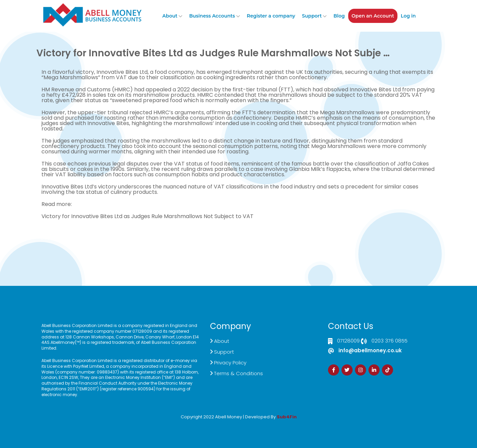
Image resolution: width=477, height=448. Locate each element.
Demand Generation (182, 241)
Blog (339, 16)
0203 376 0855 (390, 341)
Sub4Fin (287, 417)
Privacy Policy (230, 363)
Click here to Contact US (69, 241)
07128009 (348, 341)
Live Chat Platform (132, 241)
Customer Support (232, 241)
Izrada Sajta (218, 422)
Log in (408, 16)
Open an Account (373, 16)
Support (312, 16)
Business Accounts (212, 16)
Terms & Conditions (238, 373)
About (170, 16)
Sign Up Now (295, 238)
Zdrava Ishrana (255, 422)
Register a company (271, 16)
